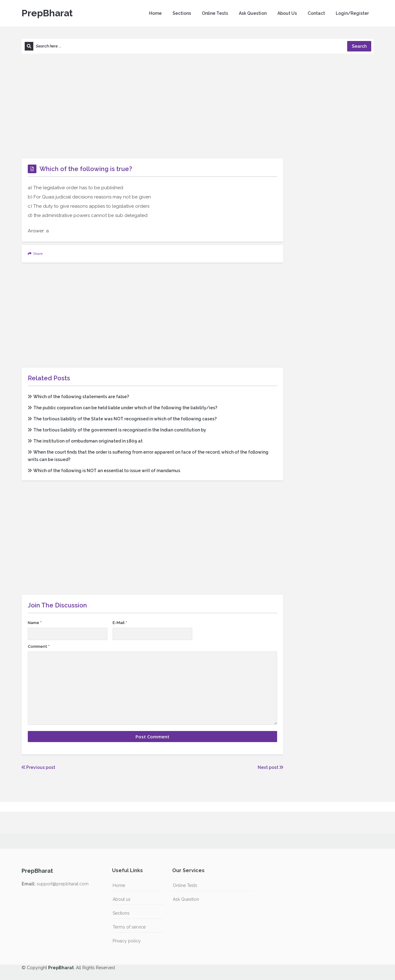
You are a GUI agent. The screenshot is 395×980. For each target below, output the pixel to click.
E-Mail (120, 623)
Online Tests (215, 13)
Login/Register (352, 13)
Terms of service (129, 927)
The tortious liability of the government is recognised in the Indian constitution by (117, 430)
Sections (182, 13)
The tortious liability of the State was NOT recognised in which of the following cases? (122, 419)
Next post (270, 767)
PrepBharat (47, 13)
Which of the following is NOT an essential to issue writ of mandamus (104, 471)
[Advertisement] (197, 106)
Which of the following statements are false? (78, 397)
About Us (287, 13)
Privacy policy (127, 941)
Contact (316, 13)
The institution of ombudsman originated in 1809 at (85, 441)
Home (155, 13)
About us (122, 899)
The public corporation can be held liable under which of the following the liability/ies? (123, 408)
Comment (39, 646)
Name (35, 623)
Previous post (38, 767)
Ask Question (253, 13)
